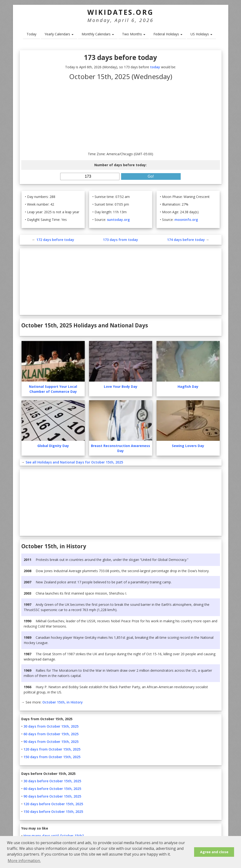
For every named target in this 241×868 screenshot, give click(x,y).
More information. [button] (24, 861)
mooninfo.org (186, 220)
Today (31, 34)
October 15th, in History (63, 702)
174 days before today (186, 240)
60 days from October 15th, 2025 (51, 734)
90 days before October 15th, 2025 (52, 796)
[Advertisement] (121, 116)
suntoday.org (118, 220)
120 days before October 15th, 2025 (53, 804)
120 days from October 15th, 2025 (52, 749)
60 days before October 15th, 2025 (52, 789)
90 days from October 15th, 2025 (51, 742)
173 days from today (120, 240)
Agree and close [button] (214, 852)
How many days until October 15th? (54, 836)
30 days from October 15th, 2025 (51, 726)
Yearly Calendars (59, 34)
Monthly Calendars (98, 34)
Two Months (134, 34)
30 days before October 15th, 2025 (52, 781)
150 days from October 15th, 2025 (52, 757)
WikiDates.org (120, 12)
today (155, 67)
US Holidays (201, 34)
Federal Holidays (168, 34)
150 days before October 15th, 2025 (53, 812)
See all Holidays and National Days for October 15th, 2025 (74, 462)
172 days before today (55, 240)
